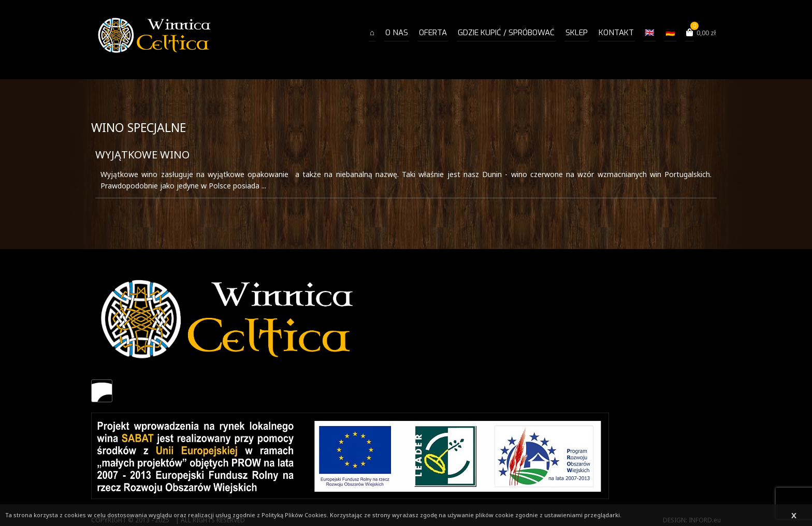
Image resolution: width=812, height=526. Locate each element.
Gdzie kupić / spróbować (506, 33)
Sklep (577, 33)
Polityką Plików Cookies (294, 515)
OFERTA (433, 33)
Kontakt (616, 33)
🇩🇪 (670, 33)
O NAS (397, 33)
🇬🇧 (650, 33)
